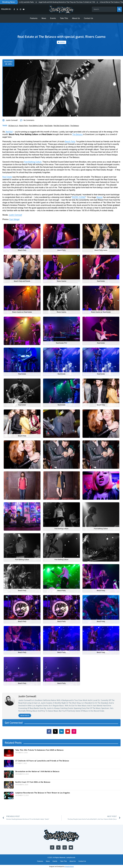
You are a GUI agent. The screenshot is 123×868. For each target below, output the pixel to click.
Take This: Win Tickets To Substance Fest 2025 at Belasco (39, 750)
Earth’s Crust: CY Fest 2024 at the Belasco (33, 782)
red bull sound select (61, 126)
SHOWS (62, 42)
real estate (48, 126)
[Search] (119, 9)
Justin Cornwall (15, 215)
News (44, 18)
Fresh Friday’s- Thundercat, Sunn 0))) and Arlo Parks (24, 2)
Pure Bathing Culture (33, 162)
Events (53, 18)
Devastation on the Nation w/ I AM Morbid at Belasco (37, 772)
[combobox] (104, 9)
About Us (76, 18)
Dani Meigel (14, 219)
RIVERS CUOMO (79, 197)
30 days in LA (13, 126)
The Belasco (77, 134)
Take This (64, 18)
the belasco (75, 126)
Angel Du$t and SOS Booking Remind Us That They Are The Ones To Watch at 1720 (74, 2)
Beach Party (70, 141)
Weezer (100, 197)
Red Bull (9, 132)
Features (34, 18)
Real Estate (7, 177)
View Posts (25, 716)
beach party (23, 126)
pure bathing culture (36, 126)
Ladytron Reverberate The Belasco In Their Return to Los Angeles (43, 793)
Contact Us (89, 18)
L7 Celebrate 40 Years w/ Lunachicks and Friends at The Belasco (42, 761)
